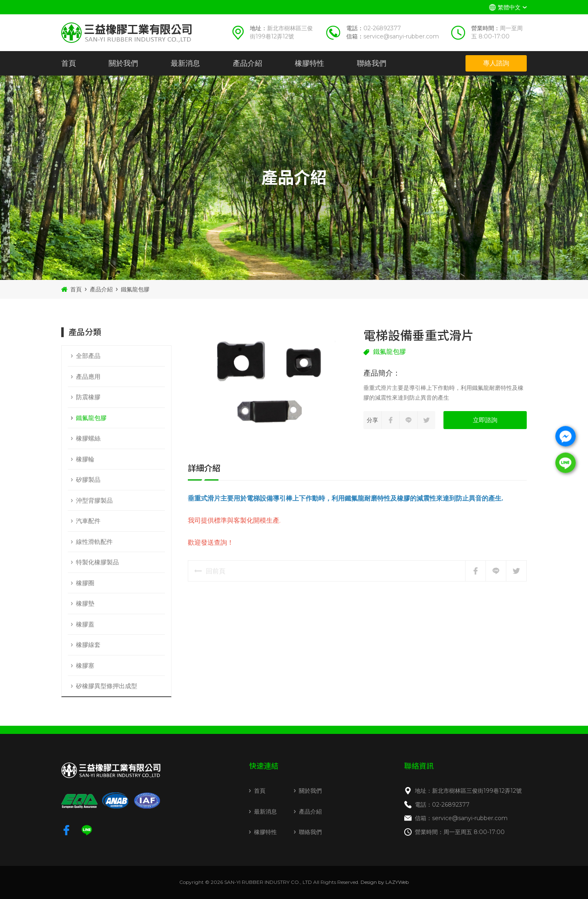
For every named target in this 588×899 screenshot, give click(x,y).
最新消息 (185, 63)
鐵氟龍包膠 (135, 289)
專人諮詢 (496, 63)
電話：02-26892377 (442, 805)
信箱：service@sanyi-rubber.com (461, 818)
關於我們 (123, 63)
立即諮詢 (485, 420)
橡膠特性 (310, 63)
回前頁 (210, 571)
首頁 (69, 63)
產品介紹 (247, 63)
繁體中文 (509, 7)
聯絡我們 (372, 63)
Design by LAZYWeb (385, 882)
